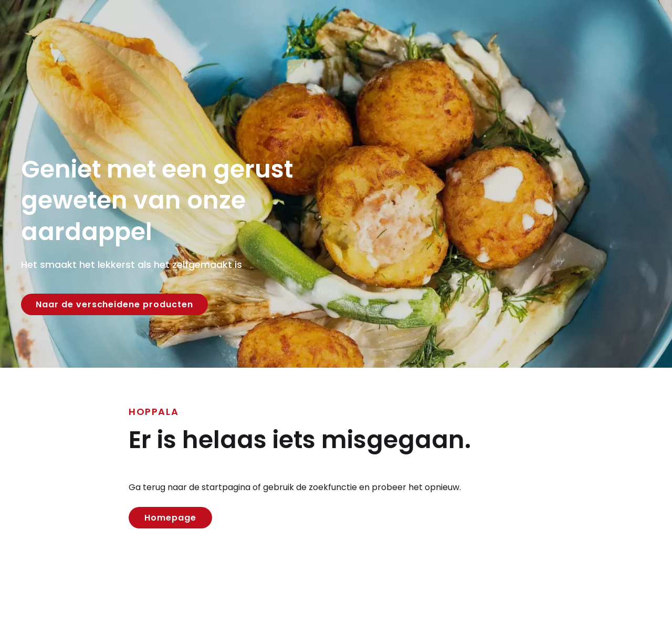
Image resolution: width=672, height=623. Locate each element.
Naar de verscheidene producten (114, 304)
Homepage (170, 518)
